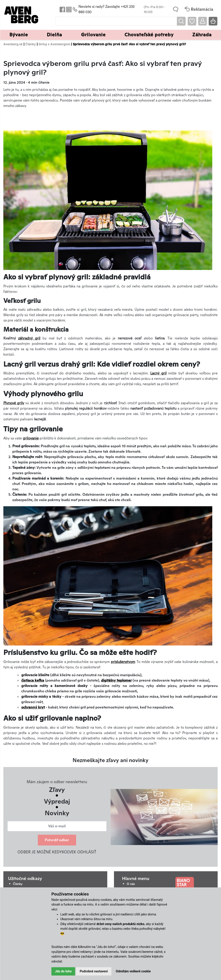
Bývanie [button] (19, 35)
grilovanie (31, 438)
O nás (131, 884)
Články (31, 44)
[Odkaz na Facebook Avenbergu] (62, 9)
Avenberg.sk (13, 44)
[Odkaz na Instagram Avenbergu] (68, 9)
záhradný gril (29, 338)
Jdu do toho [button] (63, 971)
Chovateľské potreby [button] (149, 35)
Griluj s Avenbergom (54, 44)
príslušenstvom (123, 662)
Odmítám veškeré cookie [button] (133, 971)
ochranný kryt (33, 707)
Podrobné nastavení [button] (94, 971)
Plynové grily (14, 403)
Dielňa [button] (54, 35)
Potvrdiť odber (57, 840)
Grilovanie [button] (93, 35)
